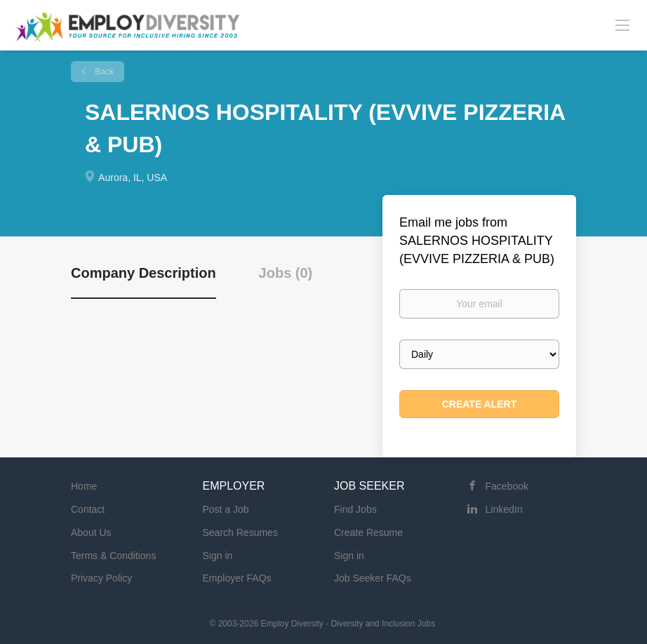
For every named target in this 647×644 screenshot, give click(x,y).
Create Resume (368, 532)
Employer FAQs (237, 578)
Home (84, 486)
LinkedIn (504, 509)
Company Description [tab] (144, 273)
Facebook (507, 486)
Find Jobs (355, 509)
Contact (88, 509)
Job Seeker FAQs (373, 578)
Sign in (218, 556)
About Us (91, 532)
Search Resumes (240, 532)
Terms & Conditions (113, 556)
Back (103, 72)
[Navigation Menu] (622, 25)
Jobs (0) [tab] (286, 273)
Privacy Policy (101, 578)
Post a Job (226, 509)
